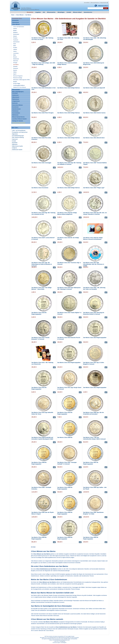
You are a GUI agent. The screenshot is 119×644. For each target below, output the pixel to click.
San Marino (16, 65)
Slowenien (16, 68)
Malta (15, 55)
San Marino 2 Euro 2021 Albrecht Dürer (94, 138)
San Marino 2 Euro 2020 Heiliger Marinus (69, 188)
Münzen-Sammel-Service (18, 117)
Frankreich (16, 40)
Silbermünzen (16, 97)
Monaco (83, 609)
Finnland (15, 38)
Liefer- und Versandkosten (19, 130)
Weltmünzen (15, 115)
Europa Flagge (17, 84)
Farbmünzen (15, 111)
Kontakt (14, 141)
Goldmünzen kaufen (17, 150)
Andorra (97, 609)
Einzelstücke (15, 20)
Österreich (16, 61)
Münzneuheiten (16, 90)
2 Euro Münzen (20, 15)
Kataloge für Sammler (18, 121)
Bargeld (15, 82)
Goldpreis (14, 148)
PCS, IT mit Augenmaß (61, 641)
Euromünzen (15, 107)
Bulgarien (15, 32)
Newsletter (15, 143)
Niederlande (16, 59)
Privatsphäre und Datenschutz (20, 132)
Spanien (15, 70)
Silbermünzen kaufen (17, 146)
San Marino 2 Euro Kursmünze (40, 188)
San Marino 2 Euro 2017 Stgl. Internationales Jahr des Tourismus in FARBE (94, 264)
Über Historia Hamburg (18, 137)
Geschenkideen (16, 113)
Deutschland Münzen (17, 105)
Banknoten (15, 103)
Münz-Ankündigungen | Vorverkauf (18, 92)
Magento (65, 643)
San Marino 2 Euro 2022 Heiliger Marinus (69, 138)
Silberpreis (15, 144)
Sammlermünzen (16, 109)
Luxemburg (16, 53)
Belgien (15, 31)
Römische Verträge (18, 78)
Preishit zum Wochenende (19, 123)
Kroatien (15, 48)
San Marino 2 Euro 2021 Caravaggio (41, 163)
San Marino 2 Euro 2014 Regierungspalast (95, 338)
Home (13, 15)
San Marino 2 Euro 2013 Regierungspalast (69, 363)
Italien (15, 46)
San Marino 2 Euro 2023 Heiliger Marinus (69, 113)
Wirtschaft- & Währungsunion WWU (21, 80)
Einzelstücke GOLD (17, 19)
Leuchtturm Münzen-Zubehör (19, 119)
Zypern (15, 74)
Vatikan (90, 609)
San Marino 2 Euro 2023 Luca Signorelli (94, 88)
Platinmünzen (16, 99)
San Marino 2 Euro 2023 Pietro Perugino (43, 113)
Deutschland (16, 34)
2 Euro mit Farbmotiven (19, 27)
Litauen (15, 51)
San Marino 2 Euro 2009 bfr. (65, 437)
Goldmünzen (15, 95)
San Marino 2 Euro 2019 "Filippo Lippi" (94, 188)
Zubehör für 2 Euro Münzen (20, 87)
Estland (15, 36)
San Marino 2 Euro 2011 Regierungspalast (95, 387)
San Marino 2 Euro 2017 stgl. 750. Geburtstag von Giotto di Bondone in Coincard (42, 264)
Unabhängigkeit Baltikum (19, 85)
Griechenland (16, 42)
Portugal (15, 63)
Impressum (15, 139)
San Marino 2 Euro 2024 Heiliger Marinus (69, 88)
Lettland (15, 49)
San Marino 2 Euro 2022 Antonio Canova (94, 113)
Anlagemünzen (16, 101)
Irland (15, 44)
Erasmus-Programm (18, 76)
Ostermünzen (16, 22)
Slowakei (15, 66)
